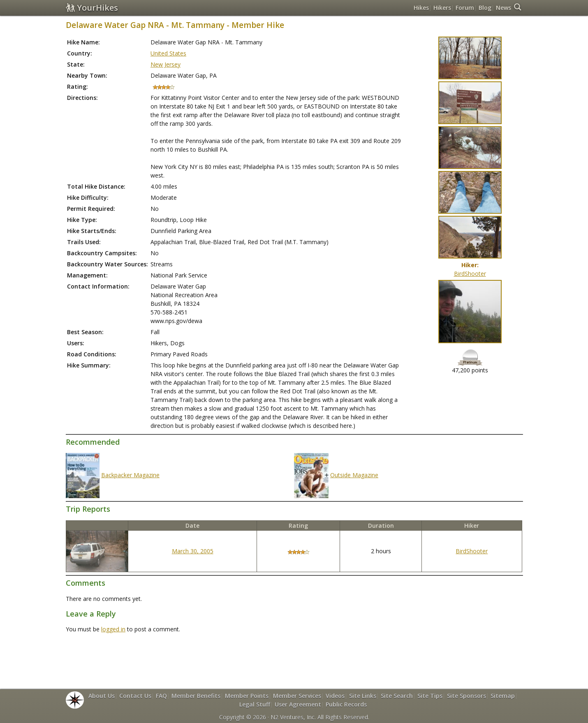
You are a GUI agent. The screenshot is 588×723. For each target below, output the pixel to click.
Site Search (397, 696)
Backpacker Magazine (130, 475)
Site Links (363, 696)
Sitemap (503, 696)
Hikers (442, 8)
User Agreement (298, 704)
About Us (102, 696)
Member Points (247, 696)
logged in (113, 629)
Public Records (346, 704)
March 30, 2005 (193, 551)
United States (168, 53)
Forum (465, 8)
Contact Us (135, 696)
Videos (335, 696)
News (504, 8)
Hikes (421, 8)
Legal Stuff (255, 704)
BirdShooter (470, 274)
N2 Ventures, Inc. (293, 717)
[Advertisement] (294, 655)
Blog (485, 8)
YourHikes (92, 8)
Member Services (297, 696)
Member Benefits (196, 696)
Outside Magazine (354, 475)
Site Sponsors (466, 696)
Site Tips (430, 696)
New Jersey (166, 64)
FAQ (161, 696)
